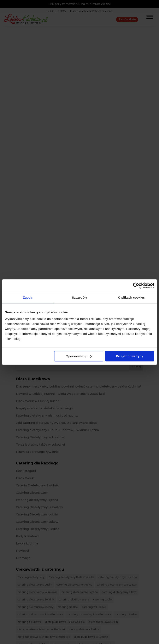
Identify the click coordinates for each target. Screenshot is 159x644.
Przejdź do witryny (130, 356)
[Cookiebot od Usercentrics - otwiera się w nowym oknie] (136, 286)
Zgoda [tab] (28, 297)
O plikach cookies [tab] (131, 297)
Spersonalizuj (79, 356)
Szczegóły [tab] (79, 297)
